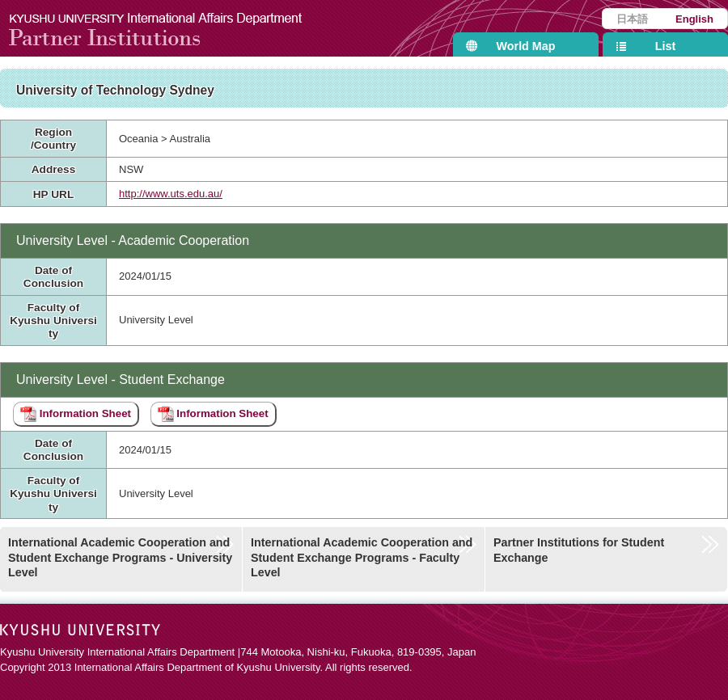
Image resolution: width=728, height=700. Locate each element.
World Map (526, 46)
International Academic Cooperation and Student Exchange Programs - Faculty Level (362, 557)
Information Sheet (76, 414)
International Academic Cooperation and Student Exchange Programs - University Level (120, 557)
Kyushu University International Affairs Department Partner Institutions (166, 28)
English (694, 19)
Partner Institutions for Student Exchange (579, 550)
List (665, 46)
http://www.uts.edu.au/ (171, 194)
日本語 (632, 19)
